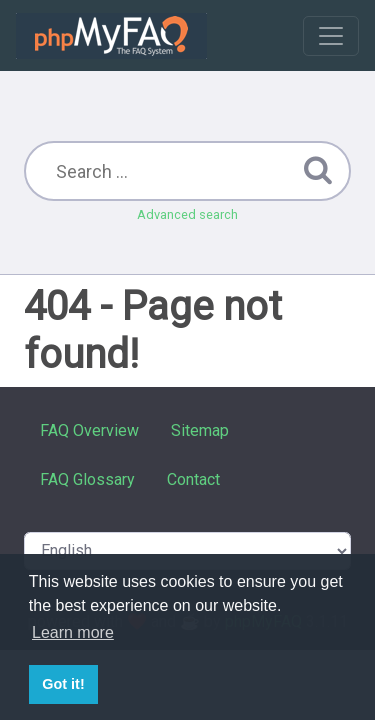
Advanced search (187, 214)
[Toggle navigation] (331, 36)
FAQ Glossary (87, 479)
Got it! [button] (63, 684)
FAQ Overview (89, 430)
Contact (193, 479)
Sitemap (200, 430)
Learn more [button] (73, 632)
